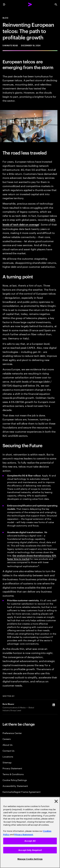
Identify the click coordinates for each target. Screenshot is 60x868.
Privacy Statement (12, 768)
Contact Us (8, 751)
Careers (7, 739)
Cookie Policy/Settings (15, 780)
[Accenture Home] (30, 4)
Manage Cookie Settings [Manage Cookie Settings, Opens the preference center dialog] (30, 859)
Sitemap (7, 762)
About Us (7, 745)
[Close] (56, 801)
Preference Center (12, 733)
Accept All (30, 841)
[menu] (4, 4)
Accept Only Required (30, 850)
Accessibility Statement (15, 786)
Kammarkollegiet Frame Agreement (22, 792)
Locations (8, 756)
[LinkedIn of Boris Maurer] (54, 705)
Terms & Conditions (13, 774)
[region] (30, 832)
